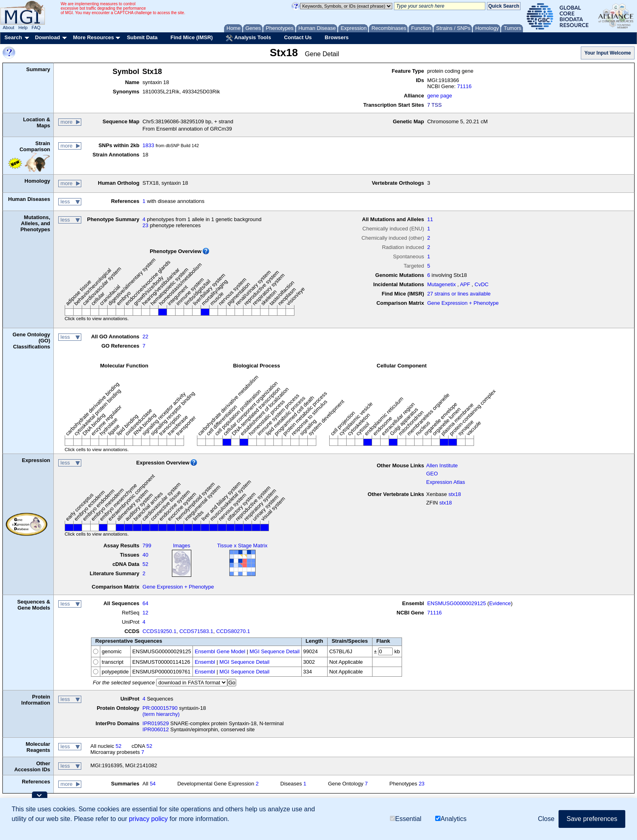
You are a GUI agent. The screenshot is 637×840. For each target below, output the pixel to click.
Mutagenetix (441, 284)
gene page (439, 96)
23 (145, 225)
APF (465, 284)
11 (430, 219)
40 (145, 555)
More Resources (93, 37)
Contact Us (298, 37)
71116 (464, 86)
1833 (148, 145)
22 (145, 337)
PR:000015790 (160, 708)
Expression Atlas (446, 482)
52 (145, 564)
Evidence (500, 603)
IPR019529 (156, 723)
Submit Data (142, 37)
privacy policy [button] (148, 819)
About (9, 27)
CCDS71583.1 (196, 631)
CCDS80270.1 (233, 631)
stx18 (455, 494)
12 (145, 613)
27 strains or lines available (459, 294)
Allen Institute (442, 465)
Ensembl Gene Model (220, 651)
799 (147, 546)
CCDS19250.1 (159, 631)
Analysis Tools (248, 38)
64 (145, 603)
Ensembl (205, 662)
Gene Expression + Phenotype (463, 303)
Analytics (451, 819)
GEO (432, 474)
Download (47, 37)
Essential (406, 819)
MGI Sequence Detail (275, 651)
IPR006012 (156, 729)
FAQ (36, 27)
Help (23, 27)
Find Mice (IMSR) (192, 37)
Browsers (337, 37)
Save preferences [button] (592, 819)
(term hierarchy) (161, 714)
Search (13, 37)
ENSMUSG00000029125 (456, 603)
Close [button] (546, 819)
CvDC (481, 284)
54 (152, 784)
